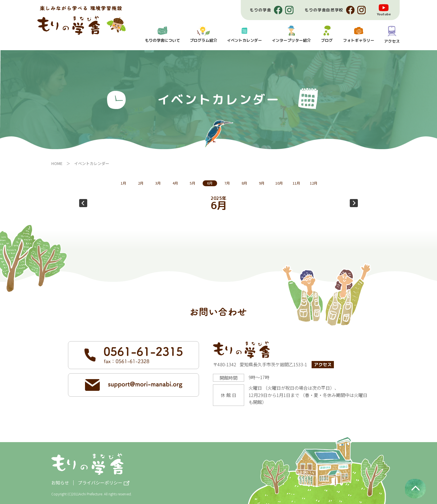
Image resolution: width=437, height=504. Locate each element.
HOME (57, 163)
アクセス (323, 365)
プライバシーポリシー (100, 483)
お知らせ (60, 483)
